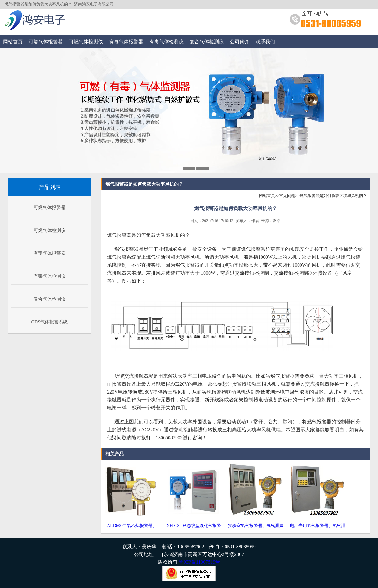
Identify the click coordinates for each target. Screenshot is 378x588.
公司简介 (240, 42)
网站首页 (13, 42)
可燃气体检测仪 (86, 42)
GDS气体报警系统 (49, 322)
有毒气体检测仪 (166, 42)
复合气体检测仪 (207, 42)
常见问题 (287, 196)
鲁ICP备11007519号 (199, 562)
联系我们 (265, 42)
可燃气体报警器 (46, 42)
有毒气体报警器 (126, 42)
